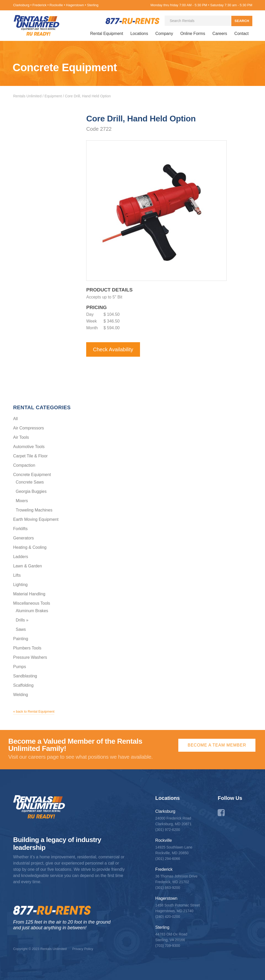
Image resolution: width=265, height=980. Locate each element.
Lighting (20, 584)
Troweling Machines (34, 510)
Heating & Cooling (30, 547)
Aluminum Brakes (32, 610)
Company (164, 34)
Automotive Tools (29, 446)
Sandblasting (25, 676)
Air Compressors (29, 428)
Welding (21, 694)
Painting (21, 638)
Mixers (22, 500)
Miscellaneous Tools (32, 603)
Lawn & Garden (28, 566)
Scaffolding (23, 685)
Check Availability (113, 349)
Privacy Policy (83, 949)
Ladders (21, 556)
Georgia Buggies (31, 491)
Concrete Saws (30, 482)
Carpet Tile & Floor (30, 456)
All (16, 418)
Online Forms (193, 34)
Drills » (22, 620)
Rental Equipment (107, 34)
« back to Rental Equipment (34, 711)
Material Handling (29, 594)
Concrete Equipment (32, 474)
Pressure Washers (30, 657)
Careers (220, 34)
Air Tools (21, 437)
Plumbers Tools (27, 648)
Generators (24, 538)
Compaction (24, 465)
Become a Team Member (217, 745)
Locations (139, 34)
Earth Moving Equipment (36, 519)
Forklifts (20, 528)
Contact (242, 34)
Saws (21, 629)
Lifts (17, 575)
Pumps (20, 666)
